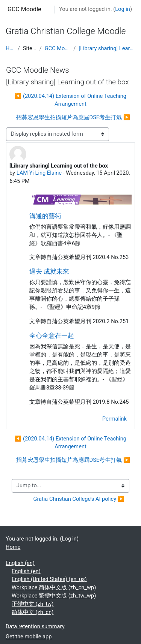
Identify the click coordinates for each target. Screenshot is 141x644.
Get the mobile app (29, 637)
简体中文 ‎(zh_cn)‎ (33, 612)
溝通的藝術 (45, 216)
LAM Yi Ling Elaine (39, 173)
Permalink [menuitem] (114, 419)
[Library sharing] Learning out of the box (107, 48)
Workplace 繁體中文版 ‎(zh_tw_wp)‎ (54, 596)
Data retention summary (35, 626)
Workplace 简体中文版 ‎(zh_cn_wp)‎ (54, 587)
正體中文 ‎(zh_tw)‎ (33, 604)
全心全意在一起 (52, 335)
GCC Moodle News (58, 48)
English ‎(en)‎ (20, 563)
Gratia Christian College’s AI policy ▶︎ (79, 499)
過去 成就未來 (49, 271)
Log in (123, 9)
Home (10, 48)
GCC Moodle (24, 9)
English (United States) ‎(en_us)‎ (49, 579)
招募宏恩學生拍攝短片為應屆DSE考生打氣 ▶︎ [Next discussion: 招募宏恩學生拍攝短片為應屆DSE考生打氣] (73, 117)
